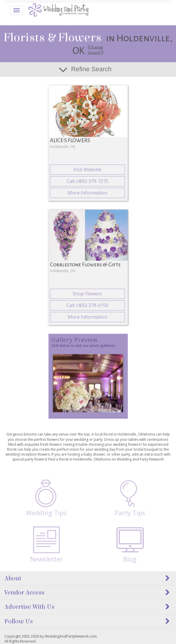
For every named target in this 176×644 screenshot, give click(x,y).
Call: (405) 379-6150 (87, 305)
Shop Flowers (87, 294)
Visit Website (87, 170)
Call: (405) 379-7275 (87, 181)
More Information (87, 193)
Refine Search (91, 69)
